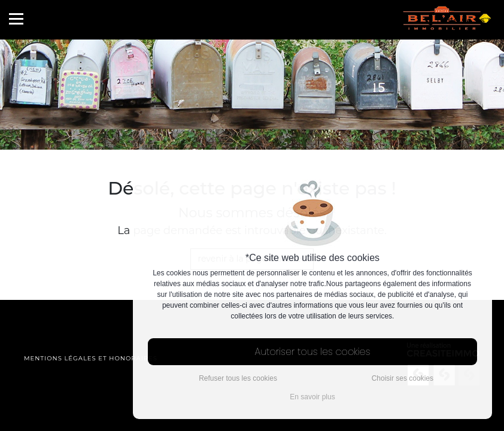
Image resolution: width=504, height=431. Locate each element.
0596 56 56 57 (462, 21)
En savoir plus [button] (312, 397)
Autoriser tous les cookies (313, 352)
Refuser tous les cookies (238, 378)
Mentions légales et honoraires (91, 358)
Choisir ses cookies (403, 378)
